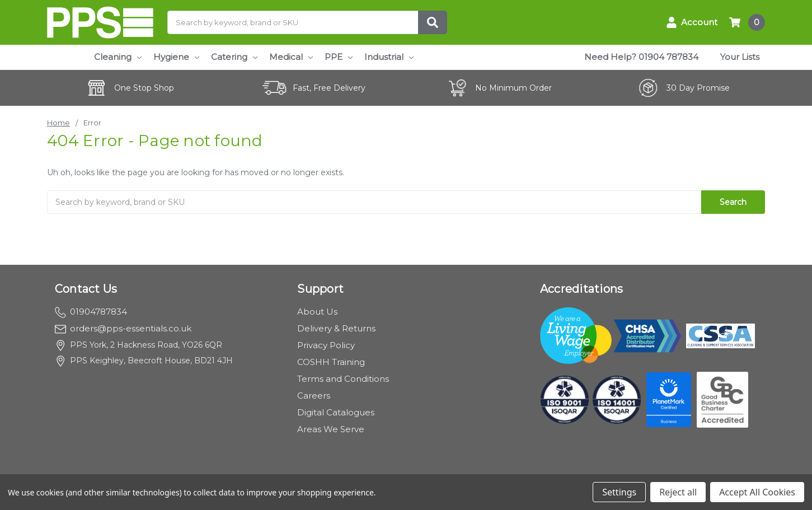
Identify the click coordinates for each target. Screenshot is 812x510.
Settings (619, 492)
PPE (339, 57)
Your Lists (740, 57)
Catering (234, 57)
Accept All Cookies (757, 492)
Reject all (678, 492)
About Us (317, 312)
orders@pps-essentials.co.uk (123, 328)
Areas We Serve (331, 429)
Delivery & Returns (336, 328)
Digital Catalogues (336, 412)
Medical (291, 57)
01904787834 (91, 312)
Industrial (389, 57)
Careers (314, 396)
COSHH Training (331, 362)
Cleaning (118, 57)
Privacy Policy (326, 345)
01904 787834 (668, 57)
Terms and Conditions (343, 379)
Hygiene (176, 57)
